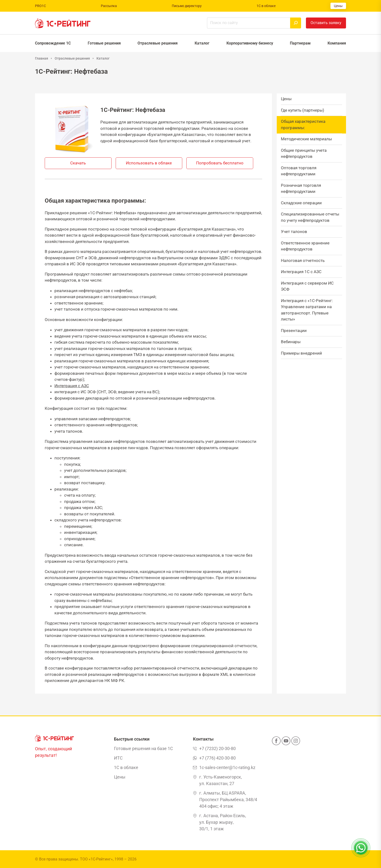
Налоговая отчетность (303, 260)
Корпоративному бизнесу (250, 43)
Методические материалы (306, 139)
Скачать (78, 163)
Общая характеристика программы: (303, 125)
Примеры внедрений (301, 353)
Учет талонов (294, 232)
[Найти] (296, 23)
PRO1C (40, 6)
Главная (42, 58)
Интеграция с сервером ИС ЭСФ (307, 286)
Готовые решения (104, 43)
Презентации (294, 331)
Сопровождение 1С (53, 43)
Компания (337, 43)
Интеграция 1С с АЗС (301, 272)
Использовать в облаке (149, 163)
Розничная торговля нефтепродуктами (301, 188)
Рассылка (109, 6)
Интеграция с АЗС (72, 386)
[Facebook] (276, 742)
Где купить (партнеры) (303, 110)
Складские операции (301, 203)
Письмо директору (187, 6)
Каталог (202, 43)
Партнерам (300, 43)
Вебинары (291, 342)
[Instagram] (296, 742)
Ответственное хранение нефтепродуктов (305, 246)
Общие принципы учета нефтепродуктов (304, 153)
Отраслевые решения (158, 43)
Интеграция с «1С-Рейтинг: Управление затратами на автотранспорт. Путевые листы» (307, 310)
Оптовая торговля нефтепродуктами (299, 171)
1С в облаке (266, 6)
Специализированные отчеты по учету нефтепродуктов (310, 217)
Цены (338, 6)
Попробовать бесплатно (220, 163)
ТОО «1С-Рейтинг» (96, 859)
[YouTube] (286, 742)
